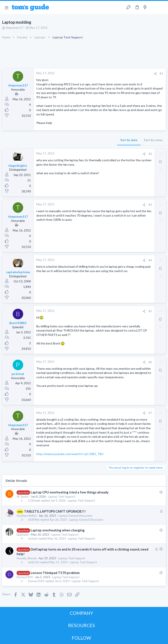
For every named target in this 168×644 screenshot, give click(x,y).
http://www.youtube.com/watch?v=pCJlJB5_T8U (70, 454)
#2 (150, 154)
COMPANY (81, 613)
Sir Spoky (23, 497)
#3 (150, 205)
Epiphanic (23, 535)
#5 (150, 311)
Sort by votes (153, 140)
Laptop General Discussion (75, 516)
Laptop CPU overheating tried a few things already (70, 492)
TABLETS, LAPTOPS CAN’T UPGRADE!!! (55, 511)
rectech (33, 539)
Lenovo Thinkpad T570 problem (55, 573)
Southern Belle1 (27, 516)
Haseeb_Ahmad (27, 558)
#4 (150, 260)
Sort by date (129, 140)
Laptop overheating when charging (58, 530)
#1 (161, 74)
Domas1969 (25, 577)
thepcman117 (15, 28)
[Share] (155, 74)
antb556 (34, 562)
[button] (6, 7)
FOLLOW (81, 638)
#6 (150, 362)
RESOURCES (81, 625)
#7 (150, 413)
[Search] (162, 8)
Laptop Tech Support (62, 497)
